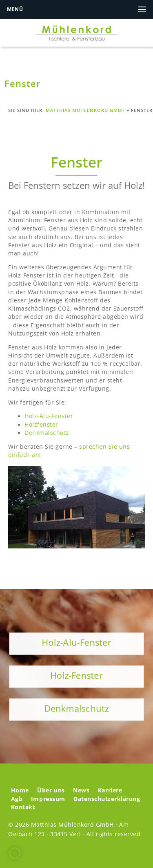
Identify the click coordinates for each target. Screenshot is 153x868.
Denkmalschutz (47, 433)
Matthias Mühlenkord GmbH (85, 110)
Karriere (110, 790)
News (81, 790)
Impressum (48, 799)
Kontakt (23, 807)
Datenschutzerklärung (107, 799)
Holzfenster (41, 425)
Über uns (51, 790)
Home (20, 790)
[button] (15, 853)
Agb (17, 799)
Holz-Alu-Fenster (49, 416)
